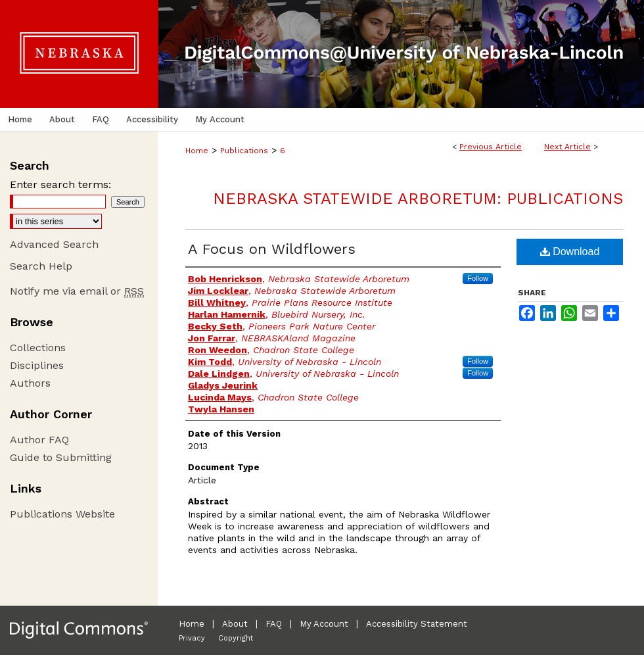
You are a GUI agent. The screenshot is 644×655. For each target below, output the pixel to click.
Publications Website (62, 514)
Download (570, 252)
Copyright (236, 638)
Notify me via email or (77, 291)
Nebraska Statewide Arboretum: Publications (418, 199)
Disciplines (37, 365)
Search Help (41, 266)
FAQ (274, 624)
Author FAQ (39, 440)
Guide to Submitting (61, 457)
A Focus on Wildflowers (272, 249)
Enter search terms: (60, 184)
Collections (38, 348)
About (235, 624)
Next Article (567, 147)
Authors (30, 383)
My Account (324, 624)
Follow (478, 278)
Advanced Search (54, 244)
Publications (244, 151)
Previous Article (491, 147)
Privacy (192, 638)
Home (197, 151)
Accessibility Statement (417, 624)
